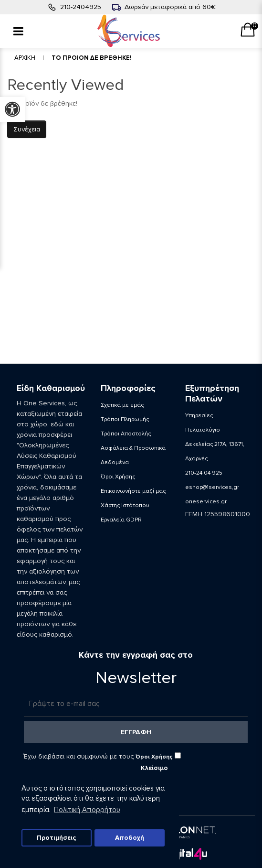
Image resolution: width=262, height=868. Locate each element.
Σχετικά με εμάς (122, 405)
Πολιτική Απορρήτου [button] (87, 810)
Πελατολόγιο (203, 430)
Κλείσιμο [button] (154, 768)
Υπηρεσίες (199, 416)
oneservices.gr (206, 502)
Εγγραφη (136, 732)
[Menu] (18, 31)
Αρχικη (25, 58)
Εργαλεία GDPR (121, 520)
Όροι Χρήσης (118, 477)
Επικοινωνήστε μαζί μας (133, 491)
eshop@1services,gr (212, 487)
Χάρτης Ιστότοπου (125, 505)
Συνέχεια (27, 129)
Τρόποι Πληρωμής (125, 419)
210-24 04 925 (204, 473)
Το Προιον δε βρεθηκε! (92, 58)
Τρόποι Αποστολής (126, 434)
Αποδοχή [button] (130, 838)
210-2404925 (81, 7)
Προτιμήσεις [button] (56, 838)
